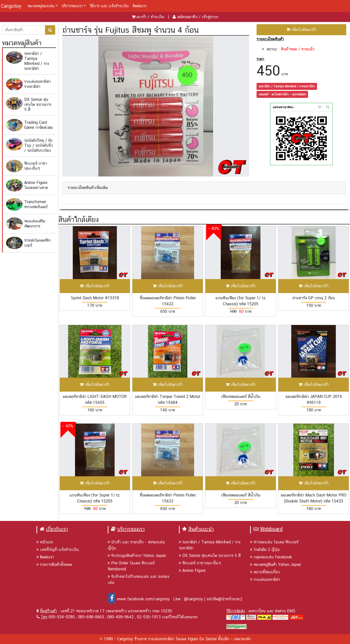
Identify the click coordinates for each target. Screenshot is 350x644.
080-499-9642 (120, 617)
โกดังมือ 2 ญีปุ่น (265, 550)
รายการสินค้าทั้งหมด (54, 564)
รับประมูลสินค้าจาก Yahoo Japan (137, 556)
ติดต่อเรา (140, 6)
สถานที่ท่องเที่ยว (265, 572)
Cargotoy (11, 6)
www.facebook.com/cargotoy (139, 599)
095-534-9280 (62, 617)
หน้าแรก (45, 542)
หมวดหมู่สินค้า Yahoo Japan (276, 564)
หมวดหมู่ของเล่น (41, 6)
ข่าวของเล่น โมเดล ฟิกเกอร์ (274, 542)
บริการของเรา (72, 6)
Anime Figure (192, 570)
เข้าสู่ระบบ (210, 17)
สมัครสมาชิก (187, 17)
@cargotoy (194, 599)
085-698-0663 (91, 617)
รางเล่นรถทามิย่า (265, 579)
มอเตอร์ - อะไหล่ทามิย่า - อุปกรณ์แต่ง (282, 94)
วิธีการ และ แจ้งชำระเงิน (109, 6)
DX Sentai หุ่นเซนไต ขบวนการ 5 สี (210, 556)
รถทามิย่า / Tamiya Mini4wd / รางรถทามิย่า (287, 86)
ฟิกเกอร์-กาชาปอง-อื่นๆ (200, 563)
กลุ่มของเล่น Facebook (271, 557)
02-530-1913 (149, 617)
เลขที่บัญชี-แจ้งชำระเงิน (58, 550)
